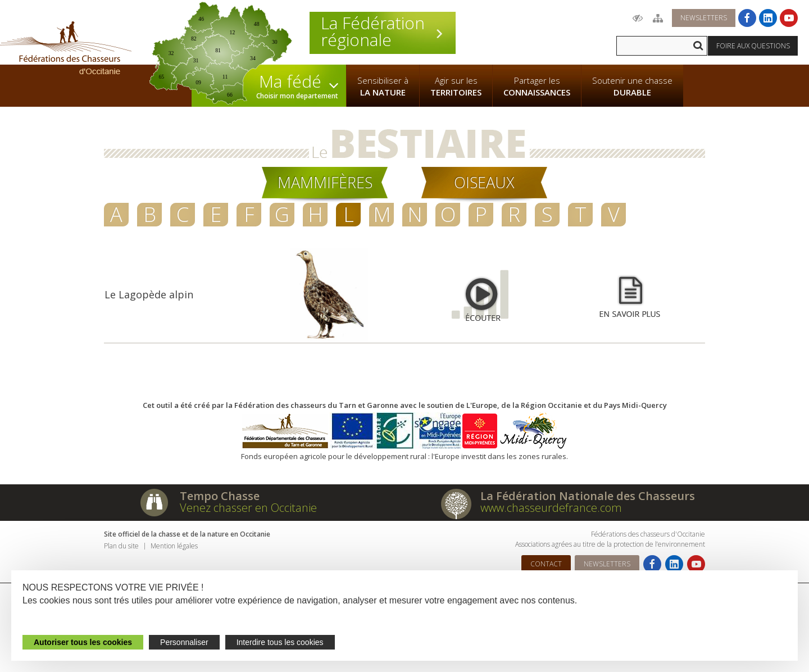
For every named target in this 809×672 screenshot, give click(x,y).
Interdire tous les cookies (280, 642)
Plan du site (121, 546)
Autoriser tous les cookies (83, 642)
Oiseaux (484, 182)
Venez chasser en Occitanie (248, 508)
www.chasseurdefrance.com (551, 508)
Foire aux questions (753, 46)
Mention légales (174, 546)
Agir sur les (456, 87)
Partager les (537, 87)
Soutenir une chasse (632, 87)
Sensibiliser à (383, 87)
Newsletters (704, 18)
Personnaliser (184, 642)
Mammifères (325, 182)
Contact (546, 564)
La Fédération (383, 31)
